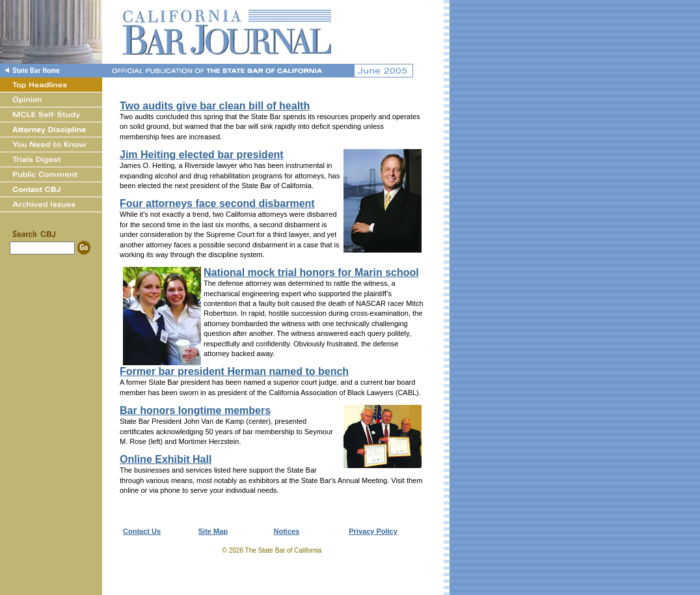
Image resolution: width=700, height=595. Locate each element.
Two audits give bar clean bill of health (215, 106)
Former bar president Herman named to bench (234, 371)
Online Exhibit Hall (166, 459)
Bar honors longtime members (195, 410)
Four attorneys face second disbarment (217, 203)
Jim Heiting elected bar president (202, 155)
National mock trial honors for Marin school (311, 272)
